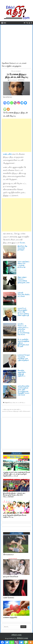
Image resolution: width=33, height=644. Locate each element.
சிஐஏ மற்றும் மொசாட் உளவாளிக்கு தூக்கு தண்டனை (23, 280)
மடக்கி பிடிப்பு (21, 403)
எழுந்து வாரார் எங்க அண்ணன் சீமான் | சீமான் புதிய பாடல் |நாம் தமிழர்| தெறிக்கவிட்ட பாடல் (16, 474)
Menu (5, 23)
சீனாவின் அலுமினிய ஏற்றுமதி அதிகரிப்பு (22, 373)
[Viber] (15, 101)
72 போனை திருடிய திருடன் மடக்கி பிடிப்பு (16, 76)
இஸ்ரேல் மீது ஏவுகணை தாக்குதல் (22, 248)
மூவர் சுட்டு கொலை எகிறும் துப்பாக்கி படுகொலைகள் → (17, 411)
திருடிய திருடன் (13, 403)
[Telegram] (22, 101)
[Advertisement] (16, 42)
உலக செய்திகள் (17, 71)
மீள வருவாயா (8, 555)
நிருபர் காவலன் (13, 80)
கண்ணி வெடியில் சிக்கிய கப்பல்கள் (24, 295)
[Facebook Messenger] (25, 101)
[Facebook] (5, 101)
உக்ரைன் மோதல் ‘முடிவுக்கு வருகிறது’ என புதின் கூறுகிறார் (24, 358)
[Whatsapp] (12, 101)
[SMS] (5, 108)
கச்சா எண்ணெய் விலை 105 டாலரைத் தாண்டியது (23, 264)
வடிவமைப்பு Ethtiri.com (16, 638)
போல (22, 243)
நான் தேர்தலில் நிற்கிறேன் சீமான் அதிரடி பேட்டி (15, 516)
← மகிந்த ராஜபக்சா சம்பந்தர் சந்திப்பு (11, 409)
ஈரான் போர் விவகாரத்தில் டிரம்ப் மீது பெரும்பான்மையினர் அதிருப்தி (23, 312)
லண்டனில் (7, 154)
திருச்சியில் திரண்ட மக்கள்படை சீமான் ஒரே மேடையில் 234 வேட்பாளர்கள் (14, 495)
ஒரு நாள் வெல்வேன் (11, 577)
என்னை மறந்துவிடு (10, 617)
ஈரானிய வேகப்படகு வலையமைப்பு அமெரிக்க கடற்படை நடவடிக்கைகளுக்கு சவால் (23, 329)
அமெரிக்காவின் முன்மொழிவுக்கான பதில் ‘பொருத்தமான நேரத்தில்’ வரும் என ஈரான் (23, 390)
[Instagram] (19, 101)
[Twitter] (8, 101)
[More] (8, 108)
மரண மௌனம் (9, 598)
